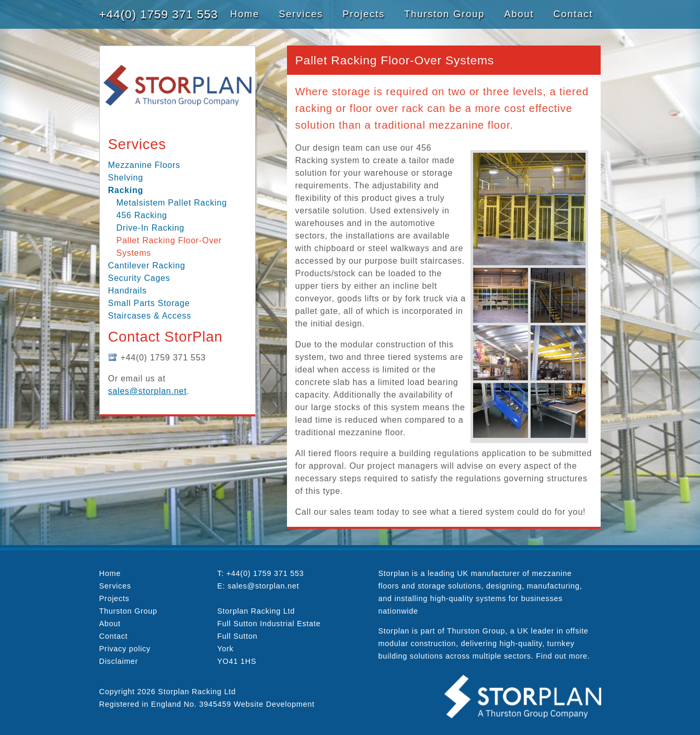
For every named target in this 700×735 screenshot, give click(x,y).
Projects (364, 14)
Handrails (128, 291)
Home (245, 14)
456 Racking (142, 215)
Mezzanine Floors (144, 165)
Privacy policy (125, 649)
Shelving (126, 178)
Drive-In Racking (151, 228)
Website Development (274, 704)
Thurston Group (444, 14)
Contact (573, 14)
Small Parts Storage (149, 303)
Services (301, 14)
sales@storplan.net (148, 391)
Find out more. (563, 656)
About (519, 14)
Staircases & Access (150, 316)
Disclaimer (119, 661)
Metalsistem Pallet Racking (172, 203)
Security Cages (139, 278)
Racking (126, 190)
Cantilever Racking (147, 265)
